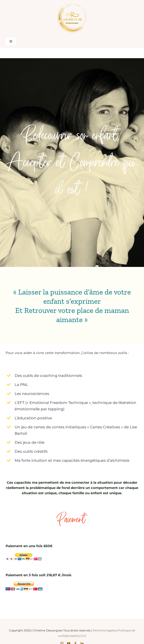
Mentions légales (105, 630)
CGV (83, 636)
